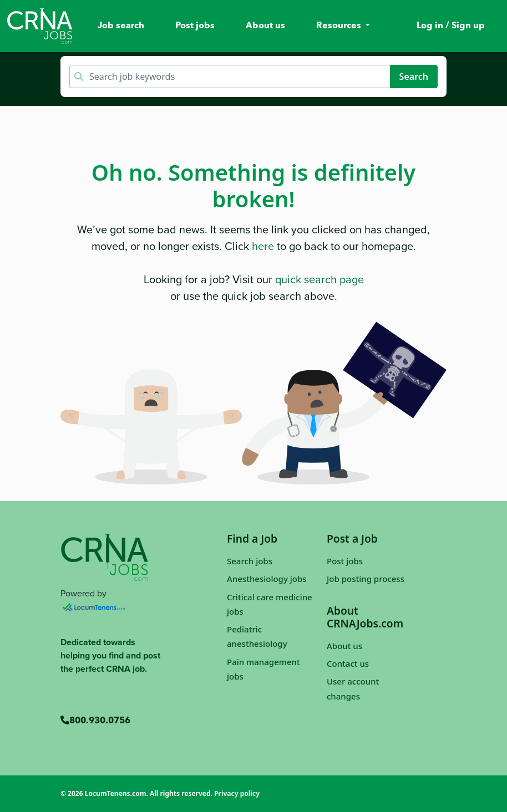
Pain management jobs (263, 669)
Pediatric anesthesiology (257, 636)
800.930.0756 (95, 721)
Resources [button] (340, 26)
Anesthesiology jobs (267, 579)
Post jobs (195, 26)
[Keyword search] (239, 76)
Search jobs (250, 561)
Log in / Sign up (451, 26)
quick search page (320, 279)
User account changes (353, 688)
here (263, 246)
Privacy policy (237, 793)
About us (265, 26)
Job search (121, 26)
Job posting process (366, 579)
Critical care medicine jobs (270, 604)
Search (414, 76)
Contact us (348, 663)
